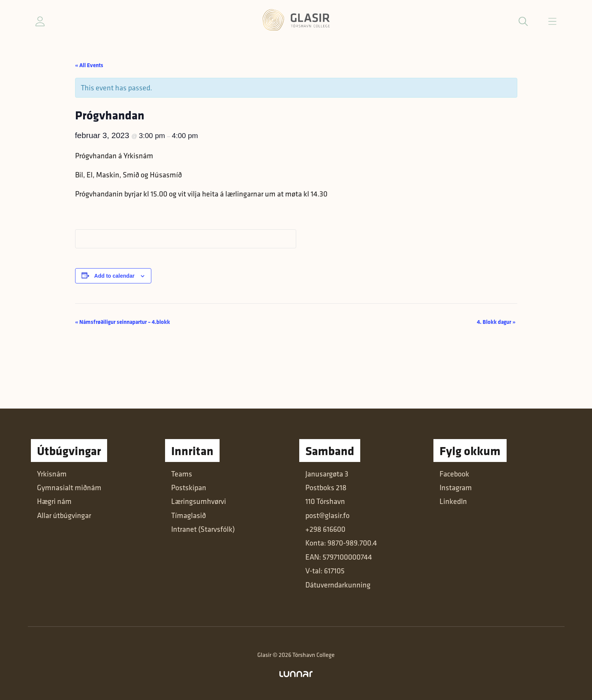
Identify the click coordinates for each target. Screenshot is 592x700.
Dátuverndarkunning (338, 585)
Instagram (456, 488)
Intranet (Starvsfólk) (203, 529)
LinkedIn (453, 501)
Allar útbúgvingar (64, 515)
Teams (182, 474)
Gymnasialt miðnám (69, 488)
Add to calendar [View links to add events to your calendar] (114, 276)
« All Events (89, 65)
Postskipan (189, 488)
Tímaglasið (189, 515)
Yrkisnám (52, 474)
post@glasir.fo (327, 515)
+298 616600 (325, 529)
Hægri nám (54, 501)
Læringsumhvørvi (199, 501)
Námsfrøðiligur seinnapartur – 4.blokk (123, 322)
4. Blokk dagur (496, 322)
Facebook (454, 474)
